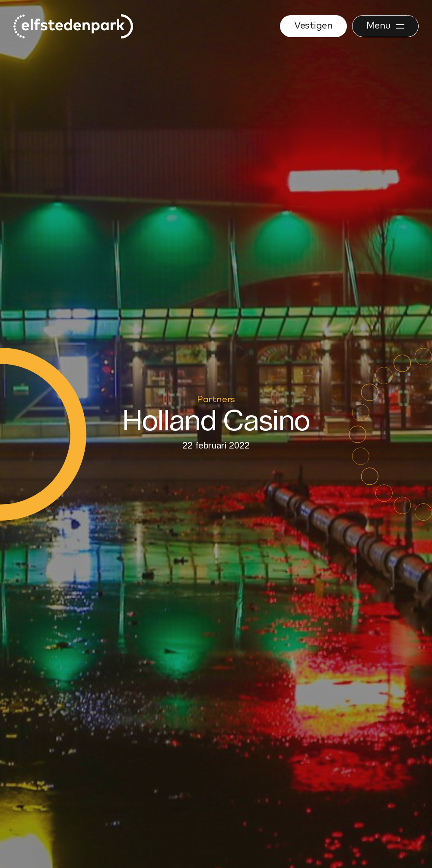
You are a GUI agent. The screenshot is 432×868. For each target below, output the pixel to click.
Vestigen (313, 26)
